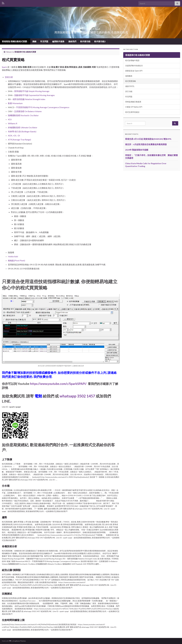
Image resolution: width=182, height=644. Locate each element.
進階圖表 (129, 76)
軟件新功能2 (100, 41)
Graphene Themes (19, 641)
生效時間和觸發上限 (13, 620)
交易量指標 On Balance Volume (28, 111)
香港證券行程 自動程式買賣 (25, 52)
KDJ (10, 119)
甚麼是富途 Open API (134, 71)
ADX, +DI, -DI (14, 135)
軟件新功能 (85, 41)
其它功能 (129, 91)
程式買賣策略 (131, 81)
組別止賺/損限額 (11, 570)
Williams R (13, 123)
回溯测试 (7, 594)
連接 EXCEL (130, 86)
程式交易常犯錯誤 (132, 112)
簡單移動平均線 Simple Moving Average (32, 91)
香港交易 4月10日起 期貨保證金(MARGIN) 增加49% (148, 139)
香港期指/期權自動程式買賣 (15, 41)
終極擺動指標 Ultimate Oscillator (23, 127)
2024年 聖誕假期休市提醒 (137, 150)
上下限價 (7, 459)
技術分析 (9, 77)
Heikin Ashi (13, 256)
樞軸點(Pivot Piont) (17, 260)
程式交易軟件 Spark (91, 28)
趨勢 (4, 517)
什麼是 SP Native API (134, 107)
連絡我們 (72, 41)
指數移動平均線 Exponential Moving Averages (35, 95)
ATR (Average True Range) (19, 140)
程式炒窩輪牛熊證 (132, 60)
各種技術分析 (9, 546)
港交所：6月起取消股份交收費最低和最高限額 (146, 144)
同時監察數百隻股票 (133, 102)
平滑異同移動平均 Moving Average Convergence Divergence (43, 107)
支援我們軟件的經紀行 (134, 66)
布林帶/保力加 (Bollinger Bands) (22, 131)
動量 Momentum (15, 103)
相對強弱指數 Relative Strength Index (29, 99)
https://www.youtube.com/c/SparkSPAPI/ (58, 384)
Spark (4, 67)
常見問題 (44, 41)
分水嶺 (6, 486)
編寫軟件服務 (58, 41)
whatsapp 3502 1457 (77, 396)
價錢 (34, 41)
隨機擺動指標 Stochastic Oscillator (23, 115)
